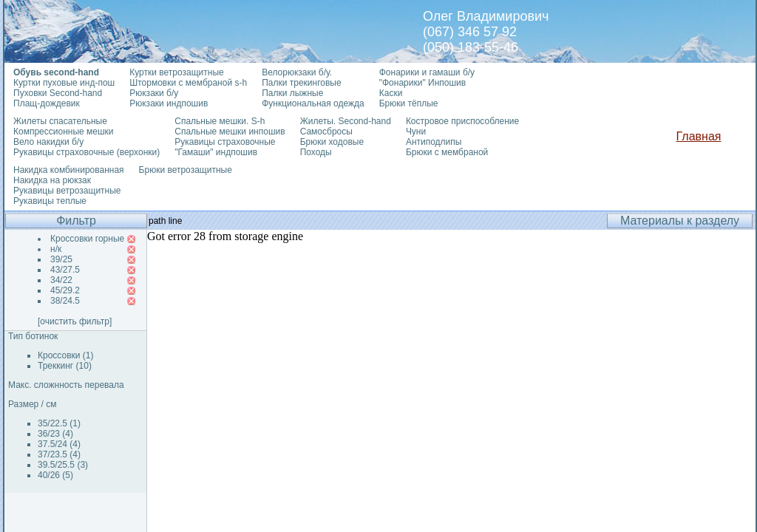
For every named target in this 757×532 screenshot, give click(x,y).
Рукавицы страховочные (225, 142)
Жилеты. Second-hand (346, 121)
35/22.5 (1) (59, 423)
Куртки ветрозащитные (176, 72)
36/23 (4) (55, 434)
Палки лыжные (292, 93)
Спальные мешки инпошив (230, 132)
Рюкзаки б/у (154, 93)
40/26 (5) (55, 475)
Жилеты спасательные (60, 121)
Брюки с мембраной (447, 152)
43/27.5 (65, 270)
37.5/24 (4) (59, 444)
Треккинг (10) (65, 366)
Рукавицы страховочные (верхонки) (86, 152)
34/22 (61, 280)
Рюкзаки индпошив (169, 103)
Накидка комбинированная (69, 170)
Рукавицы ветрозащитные (67, 191)
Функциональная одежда (313, 103)
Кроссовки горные (87, 239)
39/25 (61, 259)
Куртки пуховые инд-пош (64, 83)
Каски (391, 93)
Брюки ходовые (332, 142)
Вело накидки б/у (48, 142)
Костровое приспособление (462, 121)
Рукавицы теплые (50, 201)
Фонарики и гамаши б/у (427, 72)
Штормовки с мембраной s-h (188, 83)
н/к (56, 249)
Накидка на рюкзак (52, 180)
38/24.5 (65, 301)
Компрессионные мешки (64, 132)
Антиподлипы (434, 142)
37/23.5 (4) (59, 454)
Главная (699, 136)
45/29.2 (65, 290)
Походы (316, 152)
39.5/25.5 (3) (63, 465)
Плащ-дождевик (47, 103)
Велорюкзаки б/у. (297, 72)
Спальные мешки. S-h (220, 121)
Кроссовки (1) (65, 355)
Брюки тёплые (409, 103)
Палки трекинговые (301, 83)
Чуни (416, 132)
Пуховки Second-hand (58, 93)
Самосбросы (326, 132)
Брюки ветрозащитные (186, 170)
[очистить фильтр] (75, 321)
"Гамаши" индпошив (216, 152)
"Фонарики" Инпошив (422, 83)
